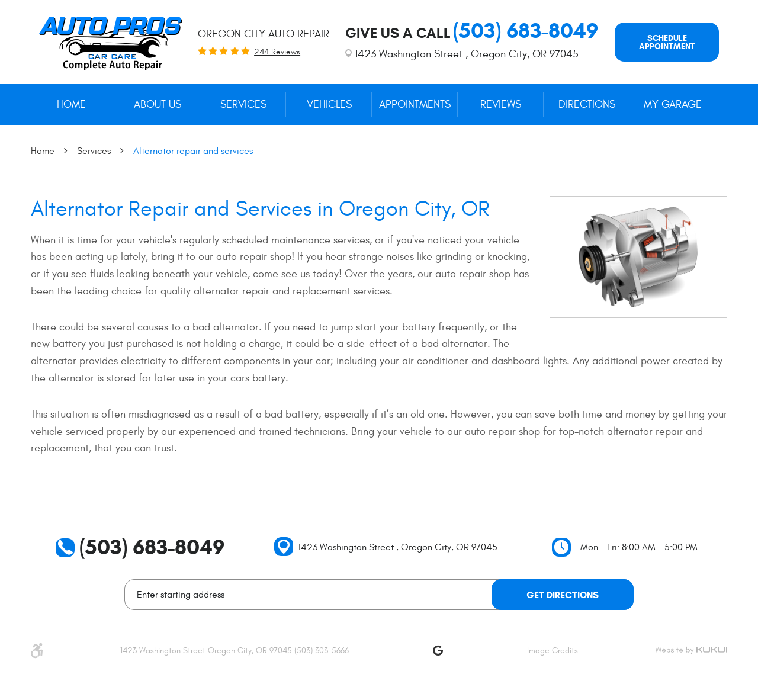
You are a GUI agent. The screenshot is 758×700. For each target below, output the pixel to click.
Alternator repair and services (193, 151)
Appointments (415, 105)
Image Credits (553, 651)
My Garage (673, 105)
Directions (587, 105)
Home (71, 105)
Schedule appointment (667, 42)
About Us (158, 105)
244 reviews (277, 52)
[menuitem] (71, 105)
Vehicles (329, 105)
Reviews (501, 105)
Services (243, 105)
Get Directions (563, 595)
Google (438, 650)
